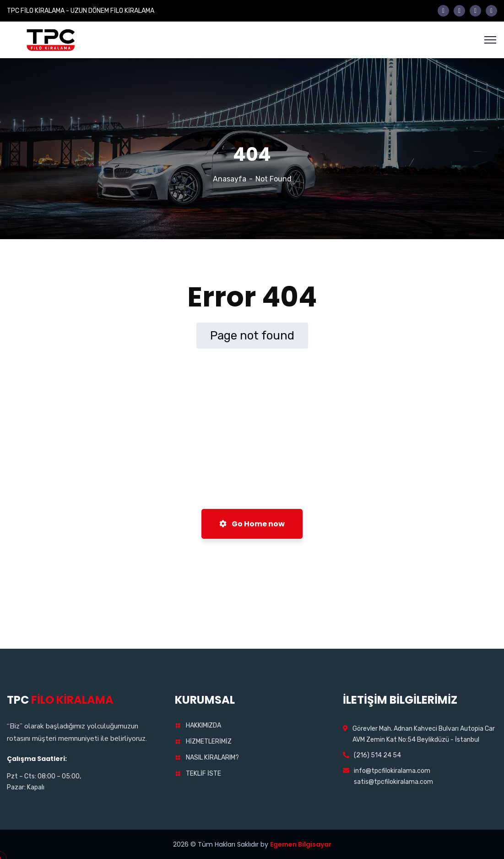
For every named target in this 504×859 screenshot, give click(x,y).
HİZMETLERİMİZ (209, 741)
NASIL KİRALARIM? (212, 758)
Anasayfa (230, 179)
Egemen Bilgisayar (301, 844)
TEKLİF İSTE (203, 774)
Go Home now (252, 524)
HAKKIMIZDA (203, 725)
